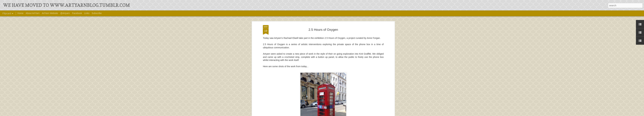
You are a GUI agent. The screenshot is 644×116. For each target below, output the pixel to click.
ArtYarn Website (50, 13)
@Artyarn (65, 13)
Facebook (77, 13)
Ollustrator (333, 114)
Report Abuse (360, 114)
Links (87, 13)
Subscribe (97, 13)
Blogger (351, 114)
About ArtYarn (33, 13)
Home (20, 13)
